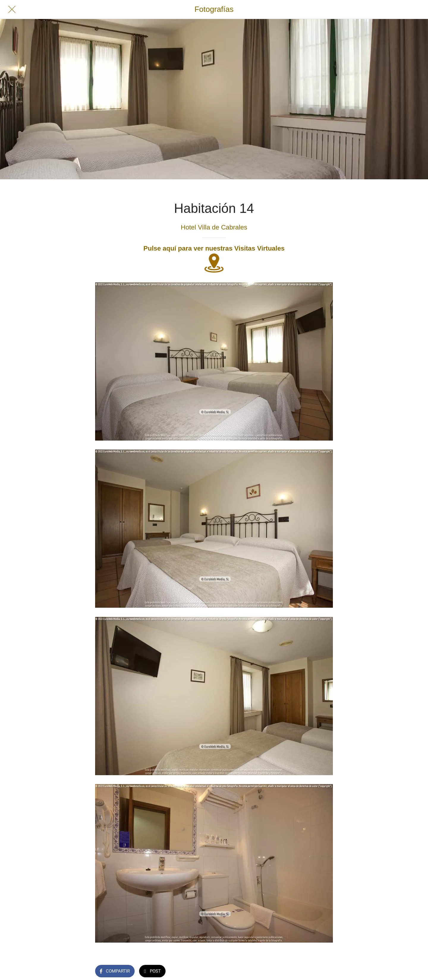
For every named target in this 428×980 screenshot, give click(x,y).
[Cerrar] (12, 10)
